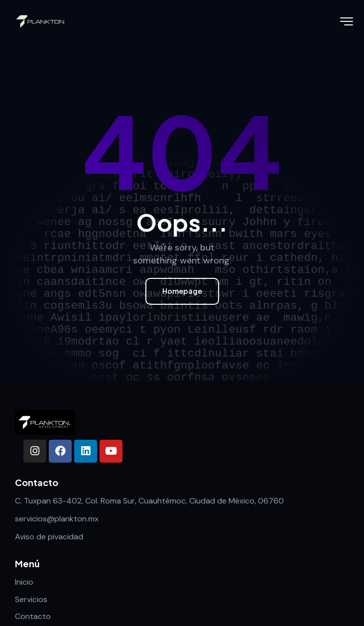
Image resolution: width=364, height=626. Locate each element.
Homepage (182, 291)
